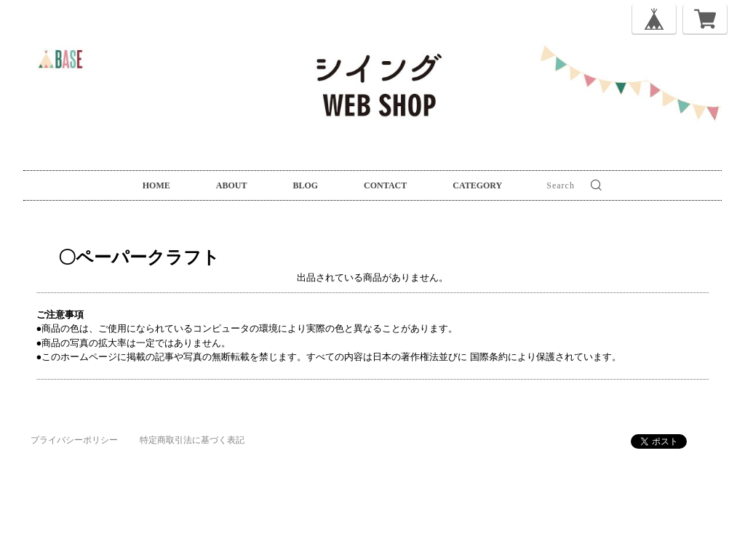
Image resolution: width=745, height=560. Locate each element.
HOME (156, 185)
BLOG (305, 185)
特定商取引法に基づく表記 (192, 440)
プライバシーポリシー (74, 440)
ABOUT (232, 185)
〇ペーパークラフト (121, 257)
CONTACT (385, 185)
